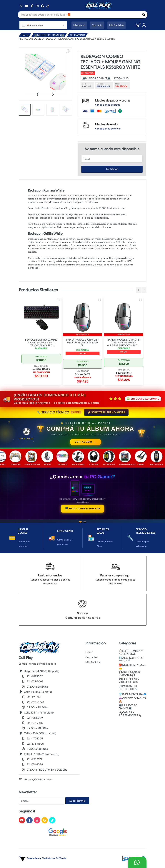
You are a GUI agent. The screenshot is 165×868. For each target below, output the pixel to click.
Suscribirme (77, 801)
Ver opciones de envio (108, 129)
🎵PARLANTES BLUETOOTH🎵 (128, 688)
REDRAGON (103, 86)
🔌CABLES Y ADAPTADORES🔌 (130, 714)
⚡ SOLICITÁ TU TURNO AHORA (106, 412)
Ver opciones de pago (108, 105)
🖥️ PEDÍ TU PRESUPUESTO (82, 509)
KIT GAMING (77, 35)
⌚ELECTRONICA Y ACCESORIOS (131, 652)
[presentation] (38, 94)
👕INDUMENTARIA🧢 (132, 694)
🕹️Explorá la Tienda (43, 25)
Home (25, 35)
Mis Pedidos (93, 662)
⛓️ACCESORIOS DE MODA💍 (131, 659)
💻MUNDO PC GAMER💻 (49, 35)
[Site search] (79, 15)
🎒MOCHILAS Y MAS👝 (132, 666)
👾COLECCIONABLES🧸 (132, 700)
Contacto (91, 657)
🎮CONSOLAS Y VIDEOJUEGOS (129, 681)
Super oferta (88, 73)
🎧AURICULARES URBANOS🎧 (129, 674)
